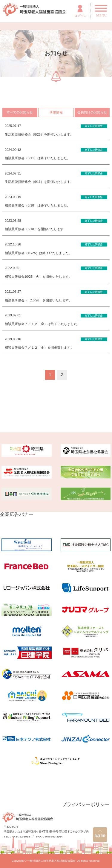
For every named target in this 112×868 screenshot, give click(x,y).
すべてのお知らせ (20, 112)
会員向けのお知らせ (92, 112)
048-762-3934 (21, 837)
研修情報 (56, 112)
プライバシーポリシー (86, 804)
